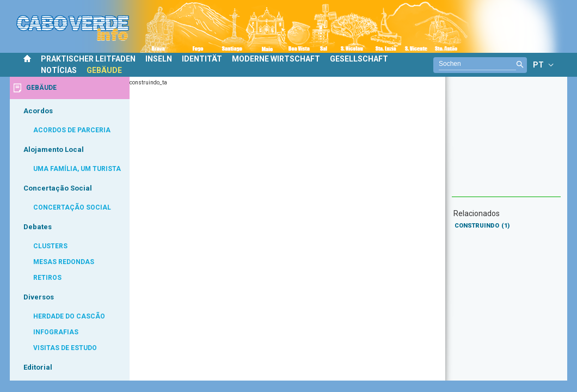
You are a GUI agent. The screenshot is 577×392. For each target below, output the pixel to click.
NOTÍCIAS (59, 70)
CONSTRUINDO (482, 226)
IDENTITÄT (202, 59)
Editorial (38, 367)
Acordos (38, 111)
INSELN (159, 59)
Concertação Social (58, 188)
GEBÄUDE (104, 70)
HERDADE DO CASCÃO (69, 316)
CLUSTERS (50, 246)
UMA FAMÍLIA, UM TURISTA (77, 169)
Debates (38, 227)
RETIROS (47, 278)
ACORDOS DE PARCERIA (72, 130)
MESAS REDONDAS (64, 262)
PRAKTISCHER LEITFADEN (88, 59)
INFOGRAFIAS (56, 332)
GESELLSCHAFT (359, 59)
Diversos (39, 297)
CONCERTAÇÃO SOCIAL (72, 207)
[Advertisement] (506, 142)
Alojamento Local (54, 149)
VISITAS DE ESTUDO (65, 348)
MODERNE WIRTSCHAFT (276, 59)
